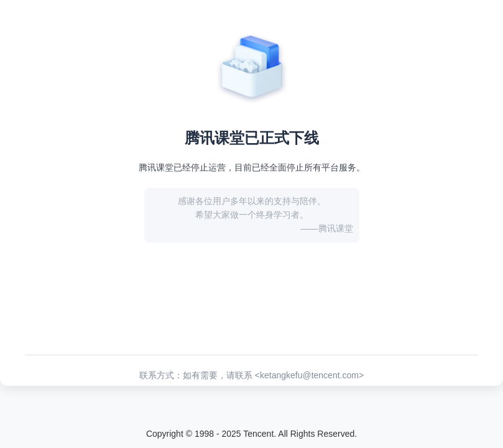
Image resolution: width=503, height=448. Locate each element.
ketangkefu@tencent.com (309, 375)
